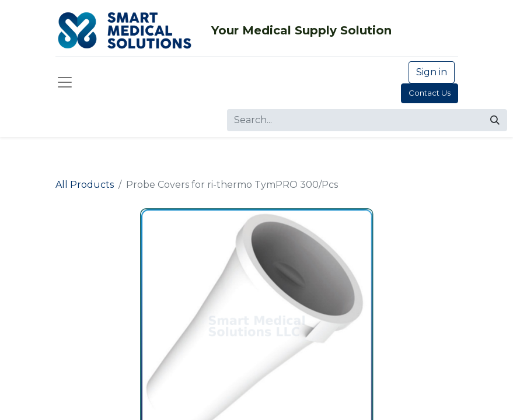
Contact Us (430, 93)
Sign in (432, 72)
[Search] (495, 120)
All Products (85, 185)
